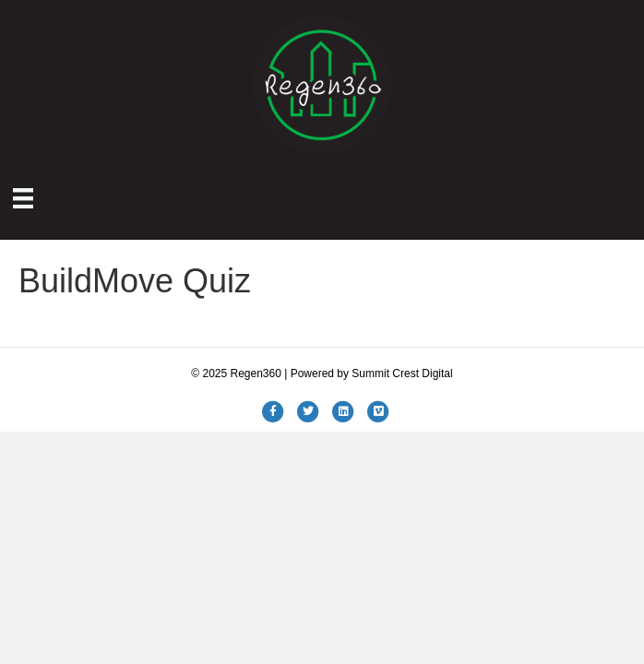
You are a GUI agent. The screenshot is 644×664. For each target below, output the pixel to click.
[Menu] (23, 198)
